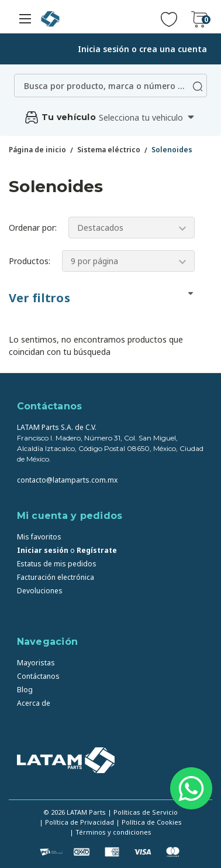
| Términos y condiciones (110, 832)
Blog (25, 690)
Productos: (30, 261)
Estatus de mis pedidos (57, 564)
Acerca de (34, 703)
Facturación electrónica (56, 577)
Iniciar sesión (43, 550)
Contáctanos (38, 676)
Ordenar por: (33, 228)
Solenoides (172, 150)
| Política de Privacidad (77, 822)
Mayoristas (36, 663)
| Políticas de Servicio (143, 812)
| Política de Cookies (149, 822)
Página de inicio (37, 150)
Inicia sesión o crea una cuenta (142, 49)
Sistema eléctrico (109, 150)
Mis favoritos (39, 537)
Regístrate (97, 550)
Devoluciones (40, 591)
